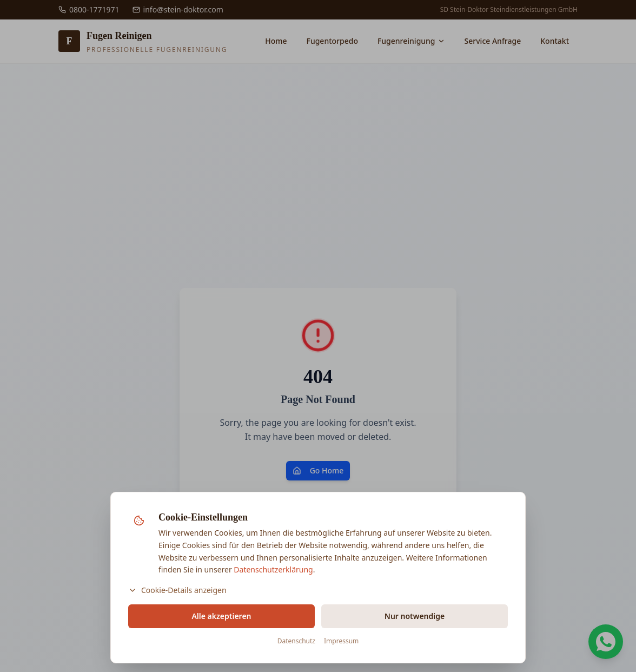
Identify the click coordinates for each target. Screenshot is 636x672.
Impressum (341, 641)
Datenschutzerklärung (273, 569)
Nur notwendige (415, 616)
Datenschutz (296, 641)
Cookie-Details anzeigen (177, 590)
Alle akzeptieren (221, 616)
